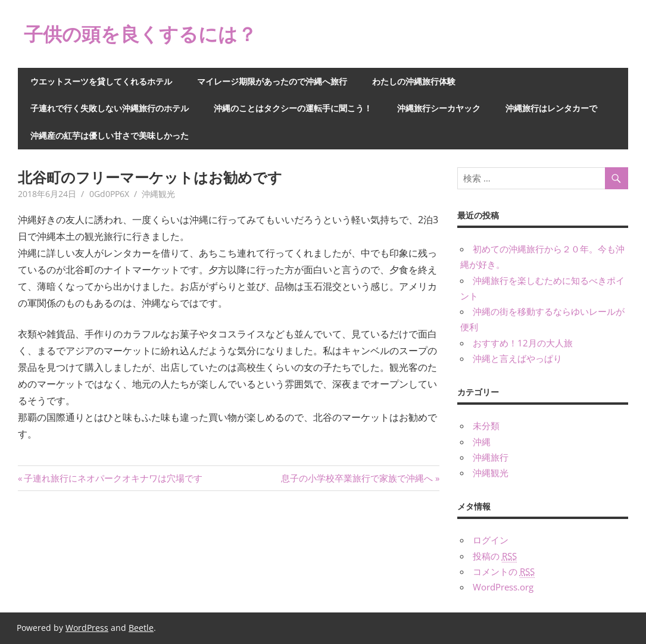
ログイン (491, 540)
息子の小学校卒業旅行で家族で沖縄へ (357, 478)
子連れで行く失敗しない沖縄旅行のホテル (110, 108)
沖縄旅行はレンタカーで (551, 108)
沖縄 (482, 442)
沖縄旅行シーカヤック (439, 108)
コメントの (504, 572)
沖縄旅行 (491, 457)
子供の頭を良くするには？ (140, 34)
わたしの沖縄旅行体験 (414, 81)
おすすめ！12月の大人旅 (523, 343)
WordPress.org (503, 587)
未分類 (486, 426)
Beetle (141, 628)
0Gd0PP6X (109, 194)
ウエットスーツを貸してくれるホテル (101, 81)
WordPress (87, 628)
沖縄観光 (158, 194)
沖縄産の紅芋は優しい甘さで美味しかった (110, 135)
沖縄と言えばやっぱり (517, 358)
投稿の (495, 556)
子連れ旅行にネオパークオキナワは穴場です (113, 478)
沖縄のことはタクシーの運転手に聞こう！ (293, 108)
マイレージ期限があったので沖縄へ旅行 (272, 81)
